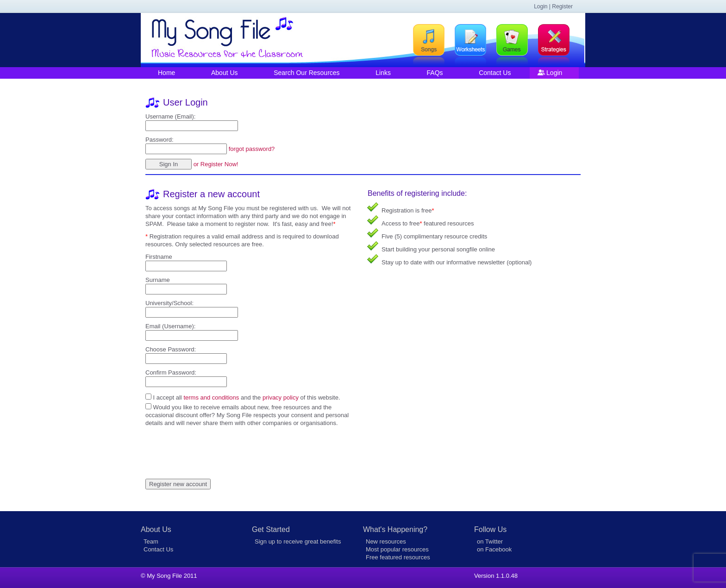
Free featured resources (398, 557)
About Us (225, 73)
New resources (386, 541)
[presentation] (216, 445)
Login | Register (553, 6)
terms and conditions (211, 397)
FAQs (435, 73)
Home (166, 73)
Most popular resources (397, 549)
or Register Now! (216, 164)
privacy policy (281, 397)
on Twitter (490, 541)
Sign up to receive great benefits (298, 541)
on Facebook (494, 549)
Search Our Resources (307, 73)
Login (554, 73)
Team (151, 541)
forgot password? (252, 149)
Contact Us (495, 73)
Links (383, 73)
